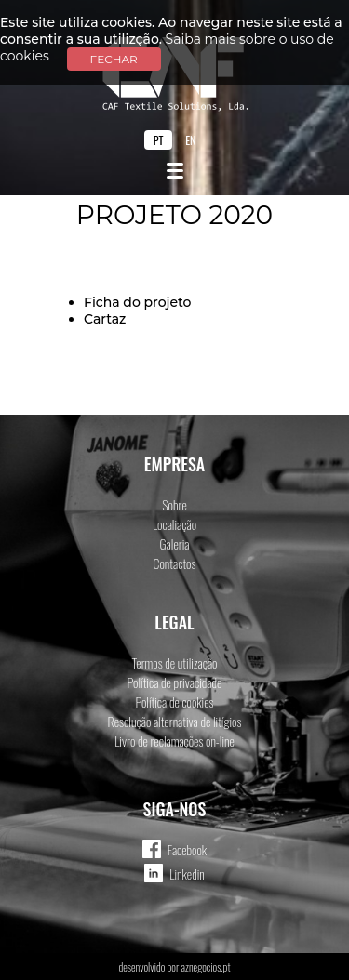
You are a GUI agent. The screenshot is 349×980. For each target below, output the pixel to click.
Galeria (174, 543)
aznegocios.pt (206, 967)
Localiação (174, 524)
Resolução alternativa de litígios (175, 721)
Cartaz (105, 319)
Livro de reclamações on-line (174, 741)
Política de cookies (174, 702)
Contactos (175, 563)
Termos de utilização (175, 662)
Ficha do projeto (138, 302)
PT (159, 140)
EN (190, 140)
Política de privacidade (175, 682)
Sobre (174, 504)
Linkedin (187, 874)
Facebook (187, 849)
